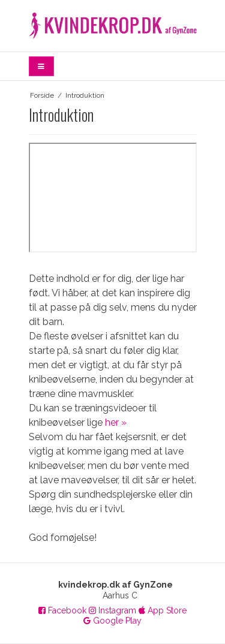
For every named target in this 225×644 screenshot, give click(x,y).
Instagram (112, 610)
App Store (163, 610)
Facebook (62, 610)
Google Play (112, 621)
